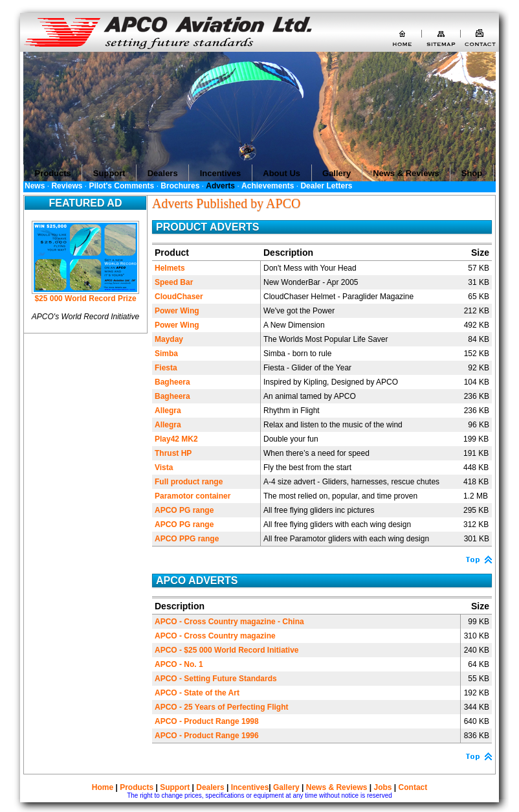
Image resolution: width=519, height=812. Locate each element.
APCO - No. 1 (179, 664)
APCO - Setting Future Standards (216, 679)
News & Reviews (337, 787)
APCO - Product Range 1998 (207, 721)
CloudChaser (179, 297)
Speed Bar (174, 282)
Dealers (210, 787)
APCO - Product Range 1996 (207, 736)
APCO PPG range (187, 539)
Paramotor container (193, 496)
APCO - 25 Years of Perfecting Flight (222, 707)
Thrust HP (173, 453)
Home (103, 787)
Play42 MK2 (176, 439)
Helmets (170, 268)
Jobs (383, 787)
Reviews (67, 186)
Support (175, 787)
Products (137, 787)
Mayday (169, 339)
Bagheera (172, 382)
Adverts (220, 186)
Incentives (250, 787)
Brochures (180, 186)
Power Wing (177, 311)
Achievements (268, 186)
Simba (166, 354)
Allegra (168, 411)
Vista (164, 468)
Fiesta (166, 368)
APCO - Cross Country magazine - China (229, 622)
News (35, 186)
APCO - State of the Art (197, 693)
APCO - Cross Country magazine (215, 636)
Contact (413, 787)
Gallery (286, 787)
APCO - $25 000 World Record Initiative (227, 650)
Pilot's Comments (121, 186)
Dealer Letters (326, 186)
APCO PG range (184, 510)
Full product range (189, 482)
